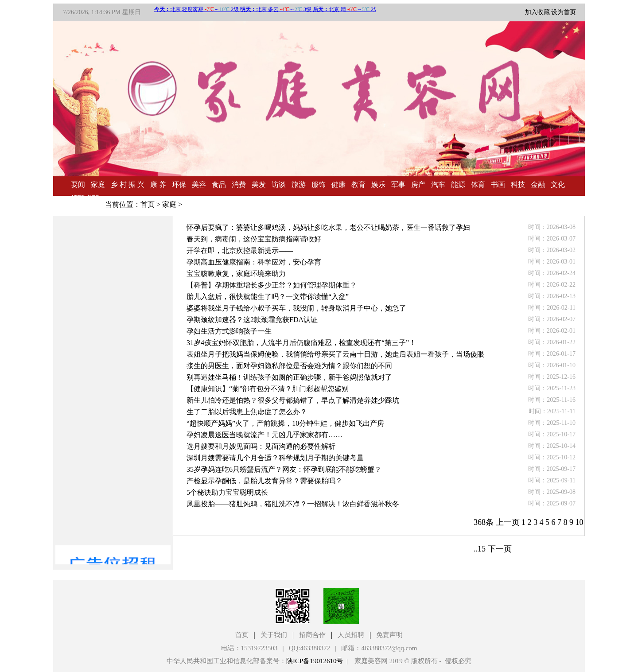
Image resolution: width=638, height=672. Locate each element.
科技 (518, 185)
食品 (219, 185)
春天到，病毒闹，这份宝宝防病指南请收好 (254, 239)
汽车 (438, 185)
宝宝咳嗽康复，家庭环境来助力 (236, 274)
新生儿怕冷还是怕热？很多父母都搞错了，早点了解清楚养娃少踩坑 (293, 400)
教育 (358, 185)
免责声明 (389, 635)
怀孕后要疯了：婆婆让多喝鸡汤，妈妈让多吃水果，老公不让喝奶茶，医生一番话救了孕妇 (328, 227)
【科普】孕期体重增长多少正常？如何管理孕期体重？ (272, 285)
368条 (484, 522)
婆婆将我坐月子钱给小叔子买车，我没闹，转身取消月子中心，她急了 (296, 308)
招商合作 (312, 635)
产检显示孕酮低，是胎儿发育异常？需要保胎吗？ (265, 481)
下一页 (500, 549)
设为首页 (564, 12)
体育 (478, 185)
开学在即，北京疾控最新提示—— (240, 251)
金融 (538, 185)
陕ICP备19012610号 (315, 661)
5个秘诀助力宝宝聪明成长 (227, 492)
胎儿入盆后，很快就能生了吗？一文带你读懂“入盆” (268, 297)
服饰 (319, 185)
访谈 (279, 185)
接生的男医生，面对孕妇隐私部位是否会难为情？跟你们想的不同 (289, 366)
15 (482, 549)
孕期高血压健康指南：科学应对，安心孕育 (254, 262)
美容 (199, 185)
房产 (418, 185)
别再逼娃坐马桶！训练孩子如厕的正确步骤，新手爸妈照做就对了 (289, 377)
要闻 (78, 185)
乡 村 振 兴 (128, 185)
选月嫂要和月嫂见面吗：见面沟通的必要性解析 (261, 446)
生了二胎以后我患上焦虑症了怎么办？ (247, 412)
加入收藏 (537, 12)
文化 (558, 185)
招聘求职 (85, 198)
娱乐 (378, 185)
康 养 (158, 185)
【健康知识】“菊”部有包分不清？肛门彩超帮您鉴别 (268, 389)
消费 (239, 185)
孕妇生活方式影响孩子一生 (229, 331)
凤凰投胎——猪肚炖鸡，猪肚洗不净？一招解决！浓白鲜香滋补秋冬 (293, 504)
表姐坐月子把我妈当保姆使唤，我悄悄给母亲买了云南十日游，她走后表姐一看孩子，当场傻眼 (335, 354)
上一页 (508, 522)
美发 (259, 185)
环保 (179, 185)
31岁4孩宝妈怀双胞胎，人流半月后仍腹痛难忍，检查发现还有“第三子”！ (301, 343)
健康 (338, 185)
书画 (498, 185)
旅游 (299, 185)
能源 (458, 185)
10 (580, 522)
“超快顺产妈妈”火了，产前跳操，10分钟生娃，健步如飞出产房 (285, 423)
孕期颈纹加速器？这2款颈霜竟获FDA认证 (252, 320)
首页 (148, 204)
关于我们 (274, 635)
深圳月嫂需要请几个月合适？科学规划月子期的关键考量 (275, 458)
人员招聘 (351, 635)
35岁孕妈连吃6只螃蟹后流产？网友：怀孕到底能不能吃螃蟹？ (284, 469)
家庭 (98, 185)
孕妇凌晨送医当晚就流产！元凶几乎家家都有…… (265, 435)
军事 (398, 185)
